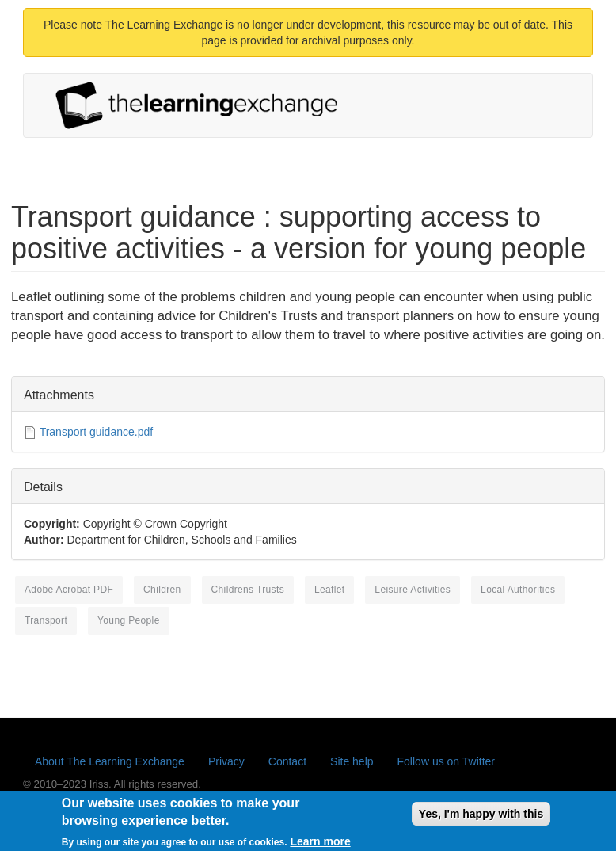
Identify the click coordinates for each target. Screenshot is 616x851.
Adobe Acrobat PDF (69, 590)
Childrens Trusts (248, 590)
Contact (287, 761)
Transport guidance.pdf (96, 432)
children (162, 590)
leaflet (330, 590)
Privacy (226, 761)
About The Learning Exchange (110, 761)
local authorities (518, 590)
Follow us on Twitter (446, 761)
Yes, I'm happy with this (481, 818)
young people (129, 620)
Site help (352, 761)
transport (46, 620)
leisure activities (413, 590)
